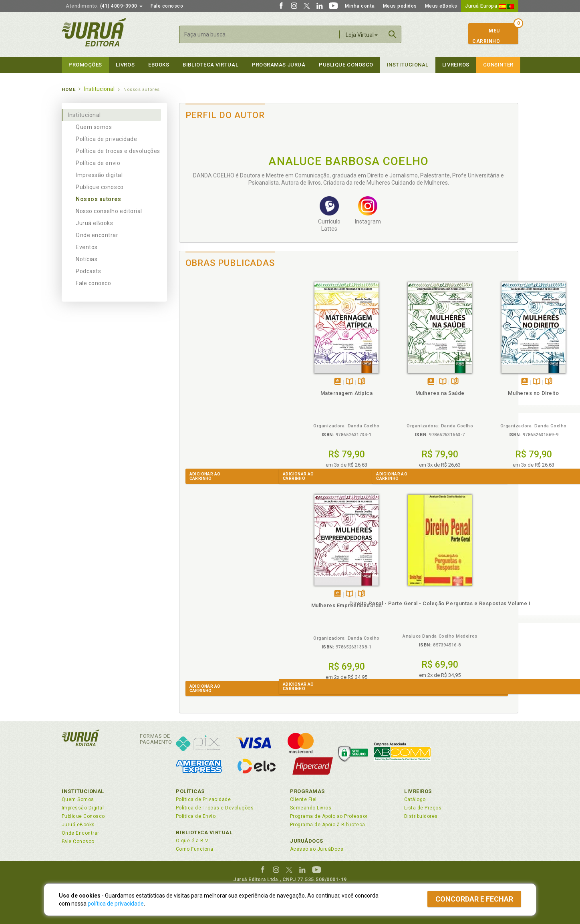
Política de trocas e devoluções (118, 151)
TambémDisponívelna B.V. (225, 382)
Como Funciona (194, 849)
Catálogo (415, 799)
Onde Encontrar (81, 833)
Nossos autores (99, 199)
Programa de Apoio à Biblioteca (328, 825)
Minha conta (360, 6)
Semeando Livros (311, 808)
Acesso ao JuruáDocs (317, 849)
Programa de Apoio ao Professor (329, 816)
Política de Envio (196, 816)
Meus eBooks (441, 6)
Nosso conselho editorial (109, 211)
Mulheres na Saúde (306, 393)
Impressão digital (99, 175)
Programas (307, 791)
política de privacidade (116, 904)
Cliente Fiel (303, 799)
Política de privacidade (106, 139)
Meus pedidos (400, 6)
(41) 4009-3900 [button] (104, 6)
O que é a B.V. (193, 841)
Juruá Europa (490, 6)
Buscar (393, 34)
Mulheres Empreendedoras (475, 393)
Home (68, 90)
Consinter (498, 65)
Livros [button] (125, 65)
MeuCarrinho (486, 36)
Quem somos (94, 127)
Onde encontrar (97, 235)
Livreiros (456, 65)
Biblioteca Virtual (204, 832)
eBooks (159, 65)
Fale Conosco (78, 841)
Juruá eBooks (94, 223)
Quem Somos (78, 799)
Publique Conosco (346, 65)
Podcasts (88, 271)
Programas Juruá (279, 65)
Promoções (85, 65)
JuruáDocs (307, 841)
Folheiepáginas (237, 382)
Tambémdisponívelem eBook (212, 382)
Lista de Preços (423, 808)
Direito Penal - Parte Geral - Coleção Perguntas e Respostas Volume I (221, 611)
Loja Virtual (362, 35)
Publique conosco (100, 187)
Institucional (408, 65)
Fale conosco (167, 6)
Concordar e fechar (474, 899)
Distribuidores (421, 816)
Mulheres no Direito (391, 393)
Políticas (190, 791)
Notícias (87, 259)
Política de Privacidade (203, 799)
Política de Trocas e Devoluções (215, 808)
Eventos (87, 247)
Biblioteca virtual (210, 65)
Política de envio (98, 163)
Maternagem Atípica (222, 393)
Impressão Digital (83, 808)
